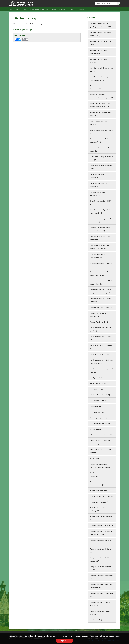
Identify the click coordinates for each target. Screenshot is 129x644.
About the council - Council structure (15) (99, 61)
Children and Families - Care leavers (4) (102, 132)
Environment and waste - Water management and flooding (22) (100, 291)
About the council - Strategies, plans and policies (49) (100, 78)
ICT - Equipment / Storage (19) (100, 423)
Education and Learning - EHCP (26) (100, 202)
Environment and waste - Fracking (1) (101, 265)
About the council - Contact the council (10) (100, 43)
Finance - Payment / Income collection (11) (99, 315)
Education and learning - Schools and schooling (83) (100, 220)
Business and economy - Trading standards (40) (100, 114)
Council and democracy (22, 9)
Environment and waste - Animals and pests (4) (101, 238)
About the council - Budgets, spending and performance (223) (101, 25)
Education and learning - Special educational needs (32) (100, 229)
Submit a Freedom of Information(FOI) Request (60, 9)
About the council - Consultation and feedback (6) (101, 34)
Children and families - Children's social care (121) (101, 140)
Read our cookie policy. (111, 636)
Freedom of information (38, 9)
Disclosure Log (80, 9)
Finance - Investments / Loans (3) (101, 307)
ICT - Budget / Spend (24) (98, 418)
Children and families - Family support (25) (100, 149)
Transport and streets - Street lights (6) (102, 595)
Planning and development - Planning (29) (99, 474)
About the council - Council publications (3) (99, 52)
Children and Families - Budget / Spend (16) (100, 123)
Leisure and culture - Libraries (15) (101, 435)
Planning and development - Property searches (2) (99, 483)
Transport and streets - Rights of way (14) (101, 568)
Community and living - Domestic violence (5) (101, 167)
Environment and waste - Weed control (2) (100, 300)
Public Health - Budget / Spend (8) (101, 496)
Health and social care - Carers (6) (101, 354)
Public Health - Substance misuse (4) (101, 518)
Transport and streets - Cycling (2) (101, 525)
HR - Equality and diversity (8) (100, 395)
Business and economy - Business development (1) (101, 87)
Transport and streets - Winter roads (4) (100, 613)
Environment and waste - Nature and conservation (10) (100, 273)
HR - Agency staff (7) (97, 378)
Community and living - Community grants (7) (101, 158)
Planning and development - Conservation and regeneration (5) (101, 466)
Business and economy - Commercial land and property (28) (101, 96)
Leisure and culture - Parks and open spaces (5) (100, 442)
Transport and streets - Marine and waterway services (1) (101, 533)
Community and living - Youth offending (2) (99, 185)
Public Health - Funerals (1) (99, 502)
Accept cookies (64, 641)
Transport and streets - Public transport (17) (100, 559)
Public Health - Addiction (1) (99, 491)
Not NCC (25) (94, 458)
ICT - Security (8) (95, 429)
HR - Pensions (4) (95, 406)
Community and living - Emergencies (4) (97, 176)
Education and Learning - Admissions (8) (98, 194)
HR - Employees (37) (97, 389)
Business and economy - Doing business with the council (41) (100, 105)
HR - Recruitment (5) (97, 412)
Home (11, 9)
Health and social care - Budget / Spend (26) (101, 329)
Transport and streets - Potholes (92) (101, 550)
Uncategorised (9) (96, 620)
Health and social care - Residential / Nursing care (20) (101, 362)
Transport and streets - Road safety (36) (102, 577)
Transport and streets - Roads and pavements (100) (101, 586)
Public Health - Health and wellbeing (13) (99, 509)
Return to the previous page (23, 30)
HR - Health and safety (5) (98, 401)
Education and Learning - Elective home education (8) (101, 211)
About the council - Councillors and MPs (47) (101, 70)
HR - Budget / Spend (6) (98, 383)
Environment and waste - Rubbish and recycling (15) (101, 282)
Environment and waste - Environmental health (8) (98, 256)
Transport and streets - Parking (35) (100, 542)
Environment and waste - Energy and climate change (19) (100, 247)
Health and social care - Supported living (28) (101, 370)
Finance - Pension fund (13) (99, 322)
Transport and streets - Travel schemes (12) (100, 604)
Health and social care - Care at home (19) (100, 338)
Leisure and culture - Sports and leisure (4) (100, 451)
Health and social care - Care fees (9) (101, 347)
